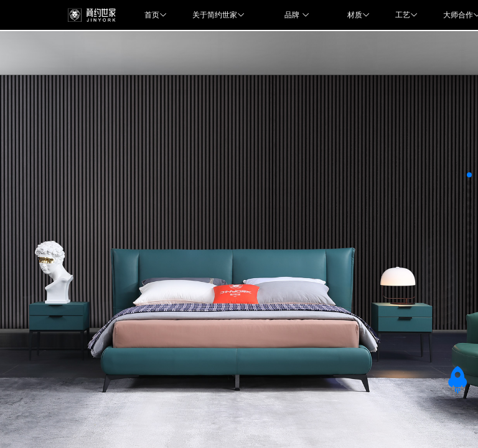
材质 (358, 15)
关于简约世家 (219, 15)
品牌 (297, 15)
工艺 (406, 15)
